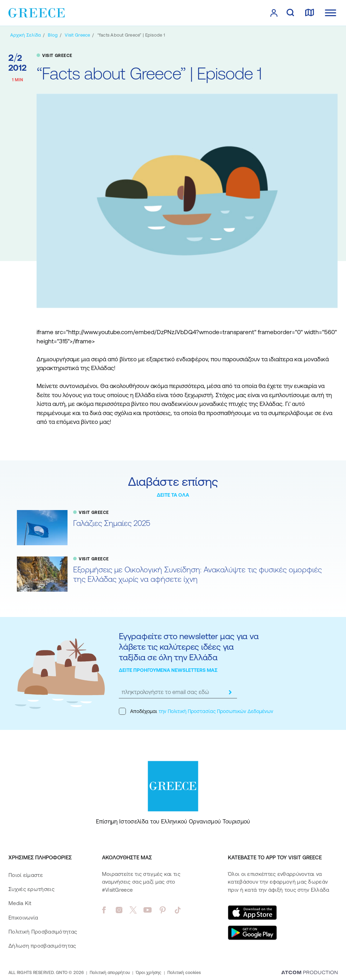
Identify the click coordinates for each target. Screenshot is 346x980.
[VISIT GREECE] (77, 35)
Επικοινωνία (23, 918)
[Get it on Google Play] (252, 933)
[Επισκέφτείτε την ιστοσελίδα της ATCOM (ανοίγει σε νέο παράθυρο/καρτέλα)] (309, 973)
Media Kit (20, 903)
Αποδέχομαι (196, 711)
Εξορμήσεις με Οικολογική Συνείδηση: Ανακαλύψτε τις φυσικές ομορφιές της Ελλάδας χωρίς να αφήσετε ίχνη (197, 575)
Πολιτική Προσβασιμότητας (43, 932)
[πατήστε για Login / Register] (274, 13)
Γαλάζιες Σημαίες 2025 (112, 523)
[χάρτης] (309, 13)
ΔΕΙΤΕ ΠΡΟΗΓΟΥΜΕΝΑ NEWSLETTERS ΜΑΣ (168, 670)
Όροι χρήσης (149, 973)
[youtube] (148, 910)
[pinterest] (163, 910)
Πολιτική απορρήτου (110, 973)
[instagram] (119, 910)
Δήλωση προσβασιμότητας (42, 946)
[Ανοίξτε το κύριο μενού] (331, 13)
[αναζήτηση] (290, 13)
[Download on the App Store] (252, 912)
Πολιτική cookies (184, 973)
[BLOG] (53, 35)
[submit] (230, 692)
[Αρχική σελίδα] (25, 35)
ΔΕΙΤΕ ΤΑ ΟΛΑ (173, 495)
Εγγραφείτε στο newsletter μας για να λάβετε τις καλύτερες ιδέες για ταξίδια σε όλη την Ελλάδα (189, 647)
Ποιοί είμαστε (26, 875)
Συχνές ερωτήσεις (31, 889)
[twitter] (133, 910)
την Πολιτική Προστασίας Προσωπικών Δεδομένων (216, 711)
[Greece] (37, 12)
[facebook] (104, 910)
